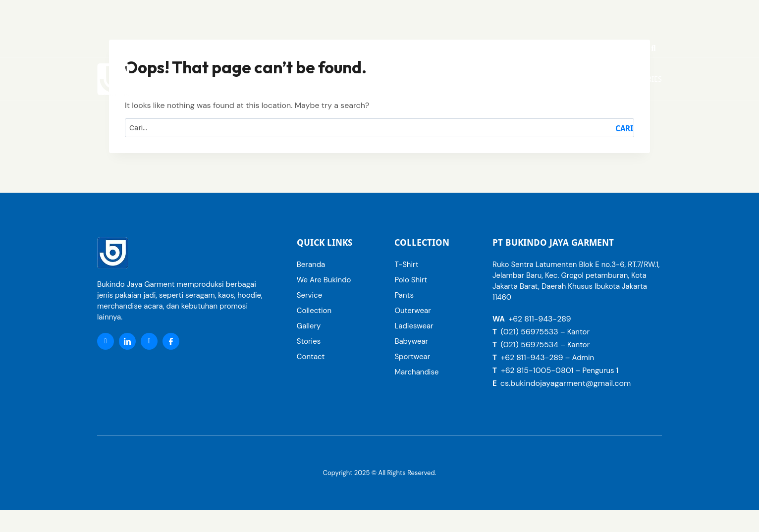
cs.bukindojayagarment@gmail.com (566, 383)
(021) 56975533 (529, 332)
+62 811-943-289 (540, 319)
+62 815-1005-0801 (537, 370)
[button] (506, 79)
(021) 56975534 (529, 345)
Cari (624, 129)
